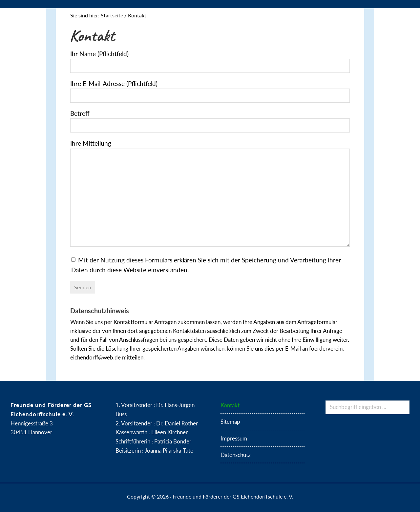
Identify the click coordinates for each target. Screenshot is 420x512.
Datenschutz (236, 455)
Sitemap (230, 422)
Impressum (234, 438)
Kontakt (230, 405)
